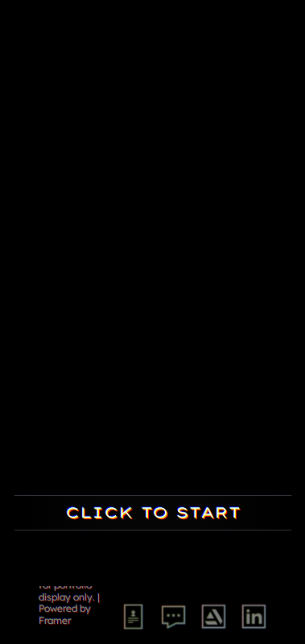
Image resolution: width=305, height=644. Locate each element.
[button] (153, 40)
